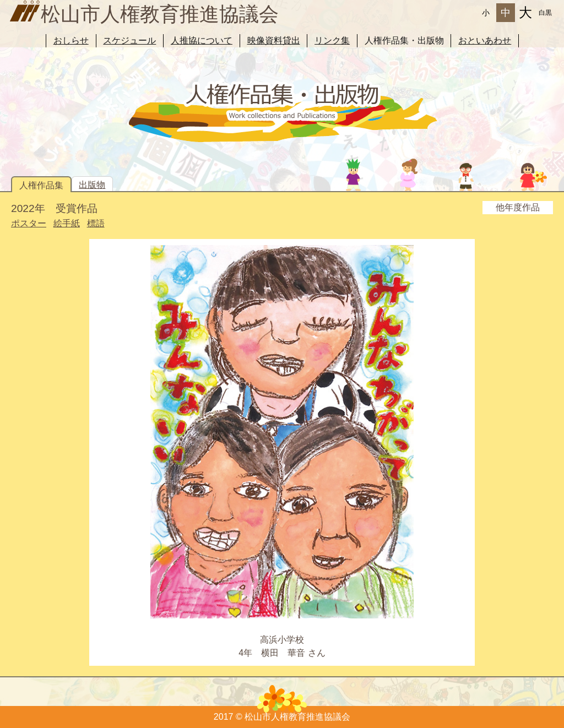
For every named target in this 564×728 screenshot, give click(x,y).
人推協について (202, 40)
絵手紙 (67, 223)
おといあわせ (485, 40)
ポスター (29, 223)
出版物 (92, 185)
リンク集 (332, 40)
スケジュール (129, 40)
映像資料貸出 (274, 40)
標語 (96, 223)
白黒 (545, 13)
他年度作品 (518, 207)
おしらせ (71, 40)
